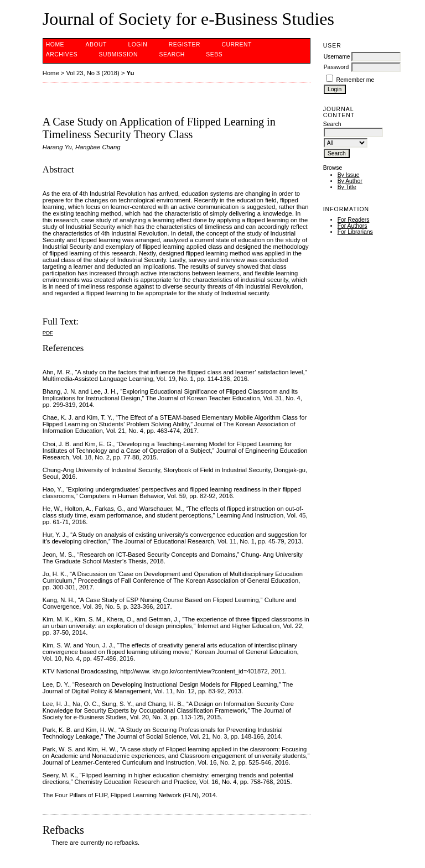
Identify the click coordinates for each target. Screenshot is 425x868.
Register (185, 45)
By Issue (349, 175)
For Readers (354, 220)
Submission (118, 54)
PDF (48, 333)
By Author (350, 181)
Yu (131, 73)
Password (336, 67)
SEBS (214, 54)
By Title (347, 187)
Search (172, 54)
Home (55, 45)
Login (138, 45)
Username (337, 57)
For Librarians (355, 232)
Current (237, 45)
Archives (62, 54)
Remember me (356, 80)
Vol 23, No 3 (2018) (92, 73)
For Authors (353, 226)
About (96, 45)
